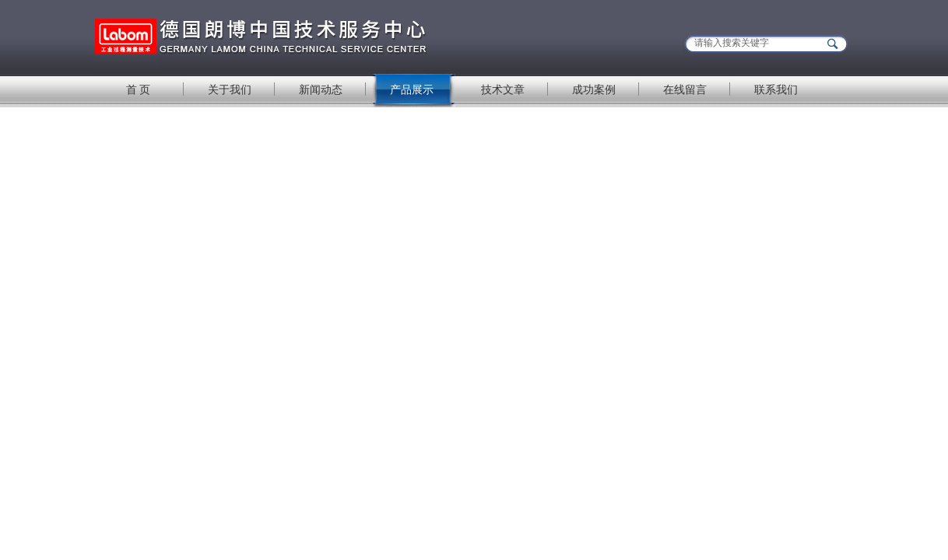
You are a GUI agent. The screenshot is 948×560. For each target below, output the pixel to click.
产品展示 (412, 89)
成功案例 (594, 89)
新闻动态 (321, 89)
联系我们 (776, 89)
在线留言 (685, 89)
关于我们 (230, 89)
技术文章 (503, 89)
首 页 (139, 89)
